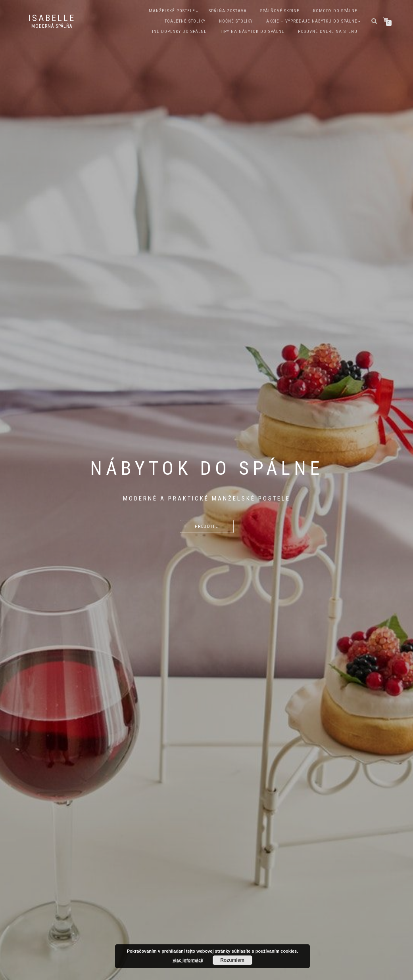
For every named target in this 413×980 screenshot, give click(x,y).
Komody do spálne (335, 11)
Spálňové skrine (280, 11)
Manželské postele (172, 11)
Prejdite (207, 526)
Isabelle (52, 18)
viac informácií (188, 960)
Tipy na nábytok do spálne (252, 32)
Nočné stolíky (236, 21)
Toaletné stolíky (185, 21)
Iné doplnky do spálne (179, 32)
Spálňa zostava (228, 11)
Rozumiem (232, 960)
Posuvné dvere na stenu (328, 32)
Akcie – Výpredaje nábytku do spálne (312, 21)
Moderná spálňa (52, 26)
